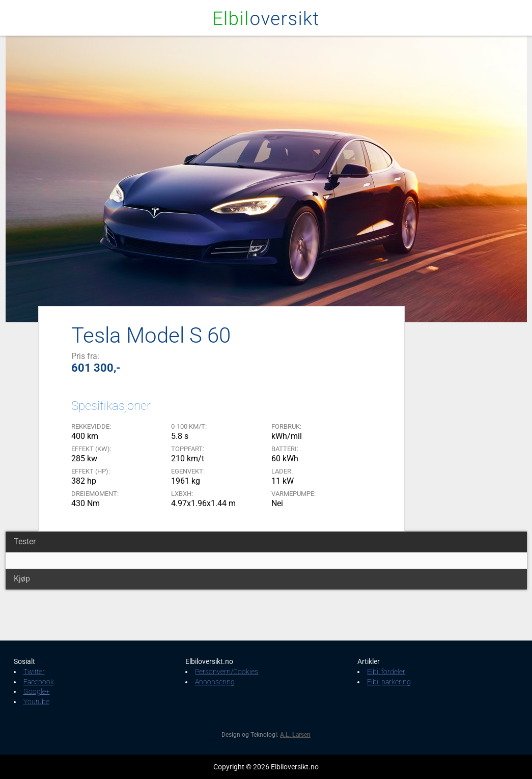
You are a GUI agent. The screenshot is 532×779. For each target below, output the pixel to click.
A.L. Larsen (295, 735)
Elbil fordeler (386, 672)
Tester (25, 541)
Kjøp (22, 579)
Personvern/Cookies (227, 672)
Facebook (39, 682)
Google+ (37, 691)
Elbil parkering (389, 682)
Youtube (36, 702)
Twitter (34, 672)
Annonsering (215, 682)
